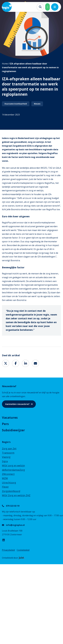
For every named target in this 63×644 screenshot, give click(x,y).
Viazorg (6, 457)
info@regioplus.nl (15, 525)
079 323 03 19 (13, 506)
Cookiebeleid (23, 550)
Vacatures (10, 417)
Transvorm (8, 453)
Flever (5, 487)
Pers (5, 424)
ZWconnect (8, 474)
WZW (5, 478)
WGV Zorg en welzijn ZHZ (16, 495)
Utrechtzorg (9, 483)
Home (5, 64)
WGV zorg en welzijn (13, 465)
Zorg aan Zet (9, 449)
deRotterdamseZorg (13, 470)
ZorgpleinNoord (11, 491)
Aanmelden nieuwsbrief (17, 404)
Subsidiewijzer (13, 430)
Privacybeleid (8, 550)
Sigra (5, 461)
